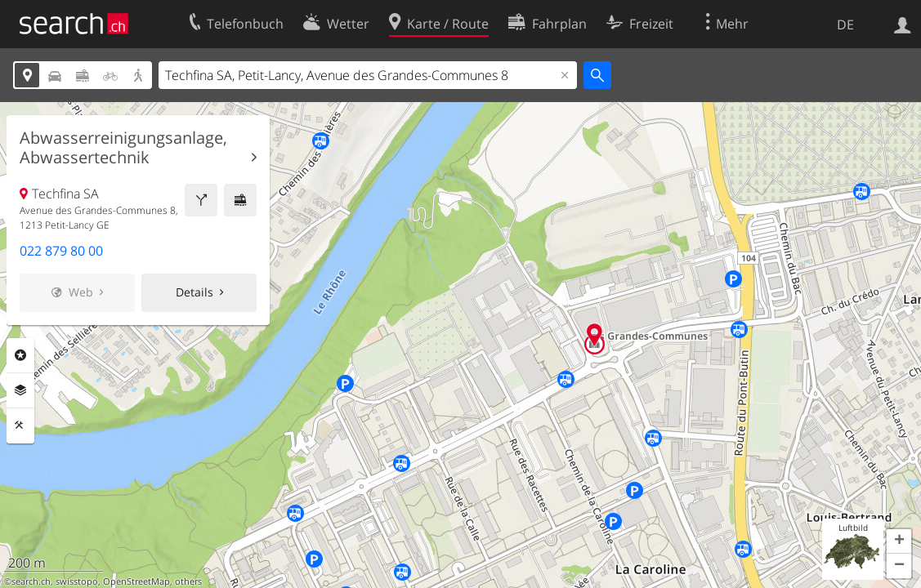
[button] (899, 541)
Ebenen (20, 390)
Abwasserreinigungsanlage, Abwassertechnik (123, 148)
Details (194, 292)
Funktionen (20, 425)
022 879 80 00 (61, 251)
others (188, 581)
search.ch (31, 581)
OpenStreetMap (136, 581)
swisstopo (77, 581)
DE (845, 24)
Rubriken (20, 355)
